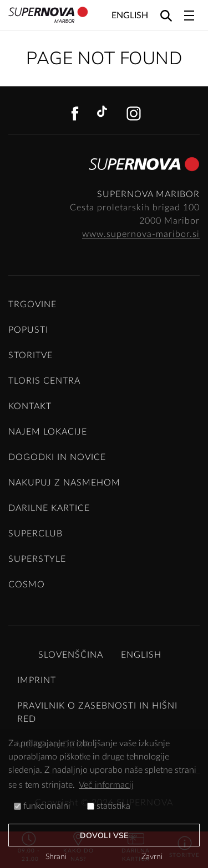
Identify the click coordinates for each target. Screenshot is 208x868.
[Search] (166, 15)
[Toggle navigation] (189, 15)
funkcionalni (42, 806)
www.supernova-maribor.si (141, 234)
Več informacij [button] (106, 785)
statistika (109, 806)
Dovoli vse (104, 836)
